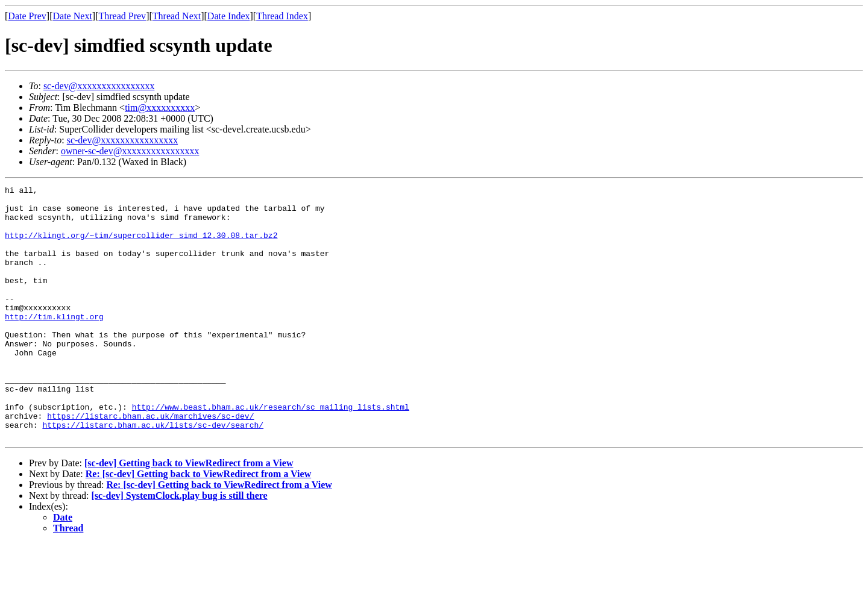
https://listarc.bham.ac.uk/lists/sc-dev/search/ (153, 474)
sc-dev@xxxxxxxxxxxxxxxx (99, 86)
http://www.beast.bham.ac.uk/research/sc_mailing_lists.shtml (271, 452)
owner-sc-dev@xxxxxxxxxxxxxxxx (130, 151)
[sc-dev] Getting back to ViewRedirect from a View (189, 514)
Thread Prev (122, 16)
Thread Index (282, 16)
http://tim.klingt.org (54, 343)
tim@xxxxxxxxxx (160, 108)
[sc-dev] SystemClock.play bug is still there (180, 546)
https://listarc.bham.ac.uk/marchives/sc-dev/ (150, 463)
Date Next (73, 16)
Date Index (229, 16)
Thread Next (177, 16)
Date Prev (27, 16)
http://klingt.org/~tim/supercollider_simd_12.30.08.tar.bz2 (141, 246)
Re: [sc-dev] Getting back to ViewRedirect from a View (198, 524)
